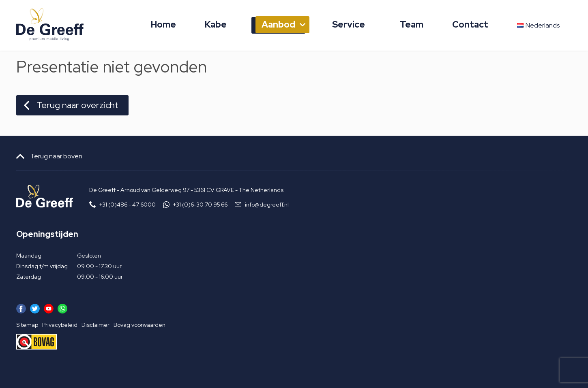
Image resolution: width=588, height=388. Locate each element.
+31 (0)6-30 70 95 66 (200, 205)
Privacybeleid (60, 325)
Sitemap (27, 325)
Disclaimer (95, 325)
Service (349, 25)
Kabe (216, 25)
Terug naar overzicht (77, 105)
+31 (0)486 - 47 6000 (128, 205)
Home (163, 25)
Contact (470, 25)
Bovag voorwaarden (139, 325)
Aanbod (278, 25)
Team (412, 25)
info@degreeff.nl (267, 205)
